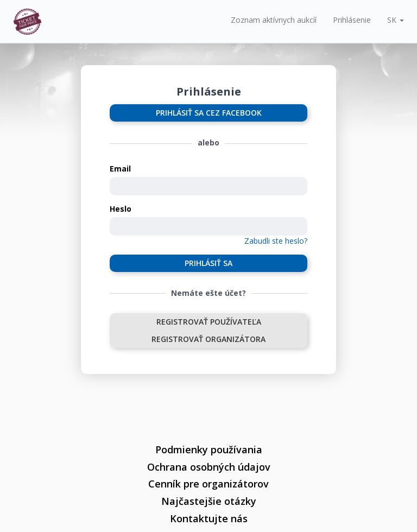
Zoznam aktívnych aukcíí (274, 20)
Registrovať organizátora (208, 339)
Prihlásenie (352, 20)
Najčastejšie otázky (209, 501)
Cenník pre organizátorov (208, 484)
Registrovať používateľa (209, 322)
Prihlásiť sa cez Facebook (209, 113)
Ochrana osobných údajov (209, 467)
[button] (396, 20)
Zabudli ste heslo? (276, 241)
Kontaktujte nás (209, 518)
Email (120, 169)
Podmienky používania (209, 449)
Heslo (121, 209)
